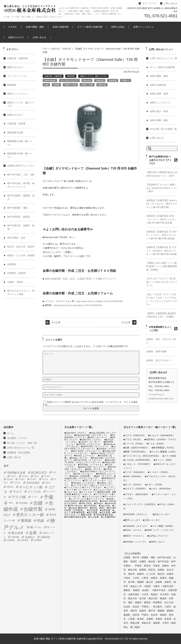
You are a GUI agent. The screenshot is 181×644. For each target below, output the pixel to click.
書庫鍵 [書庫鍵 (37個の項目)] (26, 521)
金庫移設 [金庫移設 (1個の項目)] (24, 540)
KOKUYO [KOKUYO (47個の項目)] (39, 473)
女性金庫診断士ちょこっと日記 (160, 329)
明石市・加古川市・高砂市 (21, 247)
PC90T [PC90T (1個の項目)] (22, 479)
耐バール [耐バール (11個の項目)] (36, 527)
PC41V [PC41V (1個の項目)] (25, 476)
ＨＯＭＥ (13, 27)
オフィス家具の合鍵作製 (90, 27)
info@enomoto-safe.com (161, 399)
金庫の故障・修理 (159, 94)
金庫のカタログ (16, 37)
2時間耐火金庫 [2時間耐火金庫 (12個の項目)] (16, 473)
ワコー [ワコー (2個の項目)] (35, 497)
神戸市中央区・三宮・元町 (21, 175)
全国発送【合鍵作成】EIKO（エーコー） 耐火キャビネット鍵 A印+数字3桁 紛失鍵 (161, 219)
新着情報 (71, 76)
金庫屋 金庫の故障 (156, 351)
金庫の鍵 (102, 85)
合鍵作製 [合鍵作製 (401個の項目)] (33, 509)
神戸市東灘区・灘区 (17, 208)
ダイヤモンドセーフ (69, 80)
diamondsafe (50, 80)
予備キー (126, 80)
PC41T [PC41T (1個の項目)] (13, 476)
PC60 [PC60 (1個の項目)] (36, 476)
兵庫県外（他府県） (17, 273)
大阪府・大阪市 (15, 282)
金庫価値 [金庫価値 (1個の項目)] (15, 537)
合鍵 (46, 85)
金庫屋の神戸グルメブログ (21, 166)
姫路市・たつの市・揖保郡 (21, 255)
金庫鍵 (56, 85)
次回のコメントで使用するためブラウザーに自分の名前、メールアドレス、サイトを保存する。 (90, 403)
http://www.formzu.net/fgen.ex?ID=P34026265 (100, 301)
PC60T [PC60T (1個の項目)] (47, 476)
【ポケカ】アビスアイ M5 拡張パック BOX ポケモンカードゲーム (162, 282)
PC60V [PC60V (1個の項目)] (10, 479)
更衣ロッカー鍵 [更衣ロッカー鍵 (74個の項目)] (30, 515)
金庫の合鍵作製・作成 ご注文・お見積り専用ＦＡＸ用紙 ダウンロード (80, 279)
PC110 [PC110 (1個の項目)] (45, 479)
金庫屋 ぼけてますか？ (159, 360)
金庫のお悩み (118, 27)
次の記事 (126, 322)
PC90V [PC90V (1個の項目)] (33, 479)
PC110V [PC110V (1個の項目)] (17, 483)
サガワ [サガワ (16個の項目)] (17, 492)
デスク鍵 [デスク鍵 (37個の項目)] (19, 497)
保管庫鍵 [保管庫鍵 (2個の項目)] (23, 503)
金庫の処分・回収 (159, 111)
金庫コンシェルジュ (143, 27)
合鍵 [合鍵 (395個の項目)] (38, 503)
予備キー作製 (87, 85)
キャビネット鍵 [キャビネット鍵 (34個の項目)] (31, 487)
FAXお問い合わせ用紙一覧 (163, 129)
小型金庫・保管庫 (16, 124)
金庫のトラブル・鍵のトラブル (93, 76)
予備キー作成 (70, 85)
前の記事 (56, 322)
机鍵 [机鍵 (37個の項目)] (41, 521)
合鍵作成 (100, 80)
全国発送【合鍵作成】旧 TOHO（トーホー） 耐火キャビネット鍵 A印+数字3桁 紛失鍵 (161, 235)
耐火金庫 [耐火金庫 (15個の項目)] (17, 533)
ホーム (11, 433)
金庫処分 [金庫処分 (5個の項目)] (30, 537)
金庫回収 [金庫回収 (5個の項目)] (45, 537)
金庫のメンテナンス (160, 103)
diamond (87, 80)
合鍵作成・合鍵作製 (61, 49)
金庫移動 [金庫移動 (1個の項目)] (11, 540)
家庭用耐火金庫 (15, 132)
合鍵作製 (113, 80)
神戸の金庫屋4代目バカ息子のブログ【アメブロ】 (160, 160)
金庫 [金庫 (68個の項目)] (33, 533)
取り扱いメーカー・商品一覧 (22, 443)
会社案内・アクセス (17, 438)
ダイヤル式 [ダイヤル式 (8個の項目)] (34, 492)
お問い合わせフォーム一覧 (164, 58)
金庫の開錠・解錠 (35, 27)
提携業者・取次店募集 (19, 453)
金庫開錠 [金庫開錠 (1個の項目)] (38, 540)
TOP (45, 49)
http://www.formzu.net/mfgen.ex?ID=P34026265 (78, 305)
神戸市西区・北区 (16, 238)
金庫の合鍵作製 (61, 27)
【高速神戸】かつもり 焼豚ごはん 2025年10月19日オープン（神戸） (162, 188)
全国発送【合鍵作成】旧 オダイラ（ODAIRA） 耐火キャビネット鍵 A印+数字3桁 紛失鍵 (161, 251)
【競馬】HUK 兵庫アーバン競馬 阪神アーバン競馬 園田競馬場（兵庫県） (162, 266)
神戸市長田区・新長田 (19, 217)
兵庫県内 (12, 264)
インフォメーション (17, 76)
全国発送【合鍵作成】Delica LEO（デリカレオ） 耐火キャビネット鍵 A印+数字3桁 (162, 204)
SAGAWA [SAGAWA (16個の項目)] (33, 483)
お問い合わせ (40, 37)
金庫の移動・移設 (159, 120)
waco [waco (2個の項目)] (48, 483)
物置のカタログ (15, 67)
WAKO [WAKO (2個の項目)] (10, 487)
